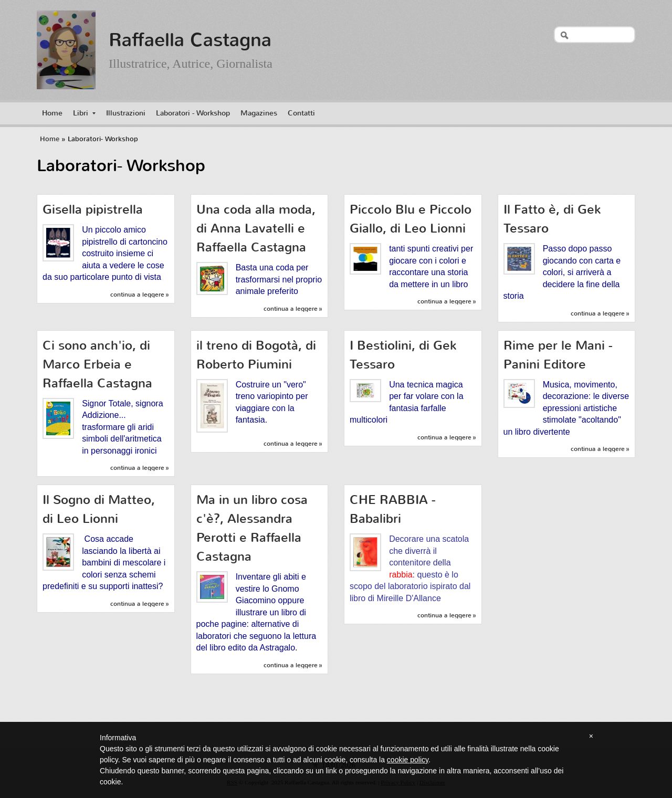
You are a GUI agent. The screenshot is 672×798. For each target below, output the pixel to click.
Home (52, 113)
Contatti (301, 113)
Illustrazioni (126, 113)
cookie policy (408, 760)
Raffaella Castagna (190, 40)
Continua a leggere (137, 295)
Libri (84, 113)
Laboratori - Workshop (193, 113)
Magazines (259, 113)
